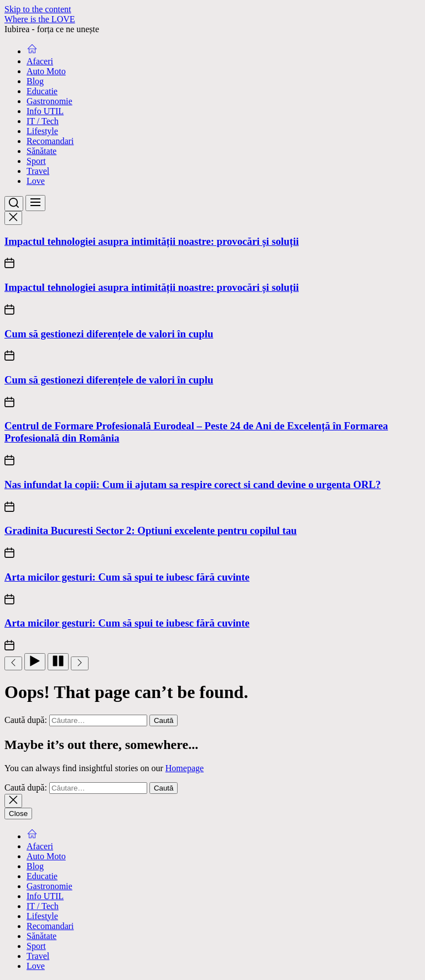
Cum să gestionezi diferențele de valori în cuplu (109, 334)
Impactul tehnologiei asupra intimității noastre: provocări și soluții (152, 241)
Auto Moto (46, 71)
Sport (36, 161)
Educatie (42, 91)
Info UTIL (45, 111)
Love (36, 181)
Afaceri (40, 61)
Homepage (185, 768)
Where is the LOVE (40, 19)
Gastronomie (50, 101)
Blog (35, 81)
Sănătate (42, 151)
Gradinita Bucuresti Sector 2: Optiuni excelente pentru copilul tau (151, 530)
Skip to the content (38, 9)
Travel (38, 171)
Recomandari (50, 141)
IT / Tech (43, 121)
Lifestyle (42, 131)
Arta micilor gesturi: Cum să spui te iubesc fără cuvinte (127, 577)
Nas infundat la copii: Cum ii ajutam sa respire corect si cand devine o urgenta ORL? (193, 484)
